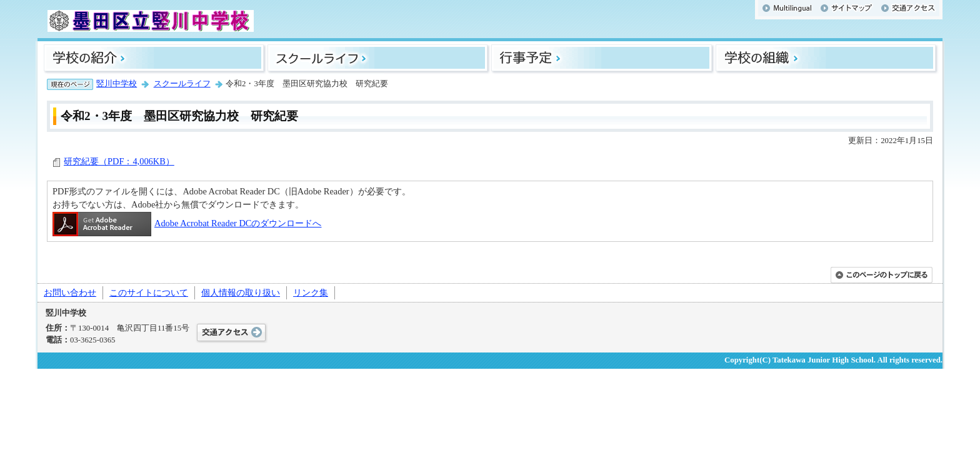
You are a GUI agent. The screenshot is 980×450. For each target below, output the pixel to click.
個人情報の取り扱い (241, 292)
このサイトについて (149, 292)
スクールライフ (182, 84)
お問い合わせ (70, 292)
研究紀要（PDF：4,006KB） (119, 161)
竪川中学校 (117, 84)
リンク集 (311, 292)
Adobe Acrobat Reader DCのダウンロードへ (187, 223)
